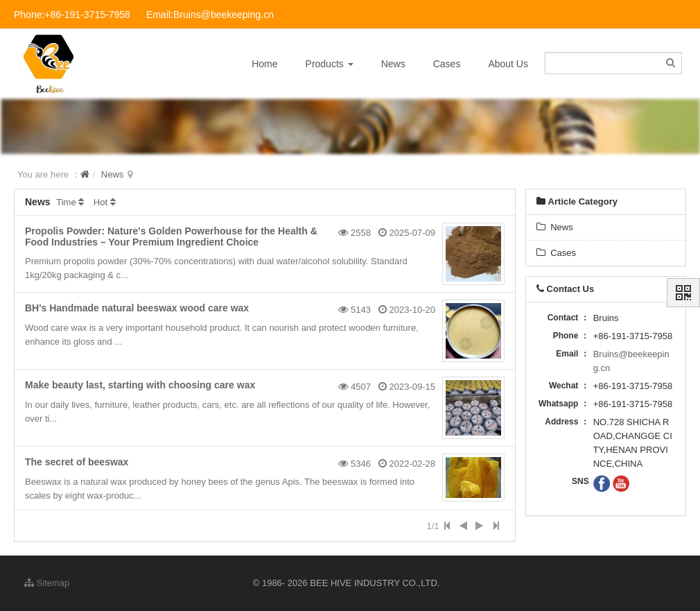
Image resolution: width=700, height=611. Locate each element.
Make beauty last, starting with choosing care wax (140, 385)
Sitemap (47, 583)
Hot (100, 202)
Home (264, 64)
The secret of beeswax (77, 462)
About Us (508, 64)
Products (330, 64)
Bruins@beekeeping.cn (631, 361)
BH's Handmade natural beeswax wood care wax (137, 308)
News (393, 64)
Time (66, 202)
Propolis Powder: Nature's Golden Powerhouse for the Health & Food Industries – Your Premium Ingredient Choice (171, 236)
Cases (447, 64)
